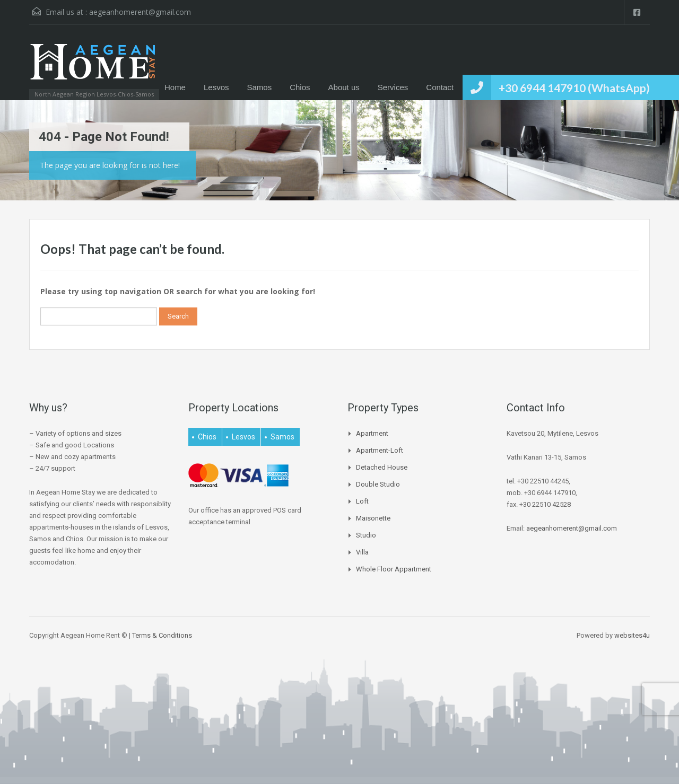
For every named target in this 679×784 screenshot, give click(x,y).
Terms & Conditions (162, 635)
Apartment (372, 433)
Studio (366, 535)
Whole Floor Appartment (394, 569)
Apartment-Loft (380, 450)
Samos (260, 87)
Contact (440, 87)
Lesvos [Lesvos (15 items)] (243, 437)
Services (393, 87)
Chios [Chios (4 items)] (207, 437)
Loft (362, 501)
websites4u (632, 635)
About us (344, 87)
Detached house (382, 467)
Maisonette (373, 518)
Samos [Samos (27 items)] (282, 437)
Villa (362, 552)
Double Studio (378, 484)
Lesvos (216, 87)
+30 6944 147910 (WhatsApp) (574, 88)
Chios (300, 87)
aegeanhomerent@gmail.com (140, 12)
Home (175, 87)
